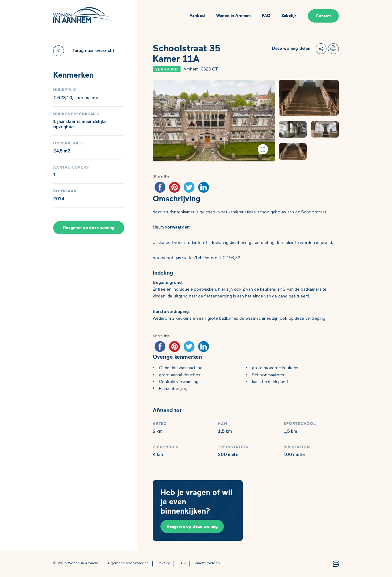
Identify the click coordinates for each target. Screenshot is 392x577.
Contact (323, 16)
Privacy (164, 564)
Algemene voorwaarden (128, 564)
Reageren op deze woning (89, 228)
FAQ (266, 16)
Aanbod (197, 16)
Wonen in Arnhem (233, 16)
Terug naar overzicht (93, 51)
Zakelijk (289, 16)
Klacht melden (207, 564)
